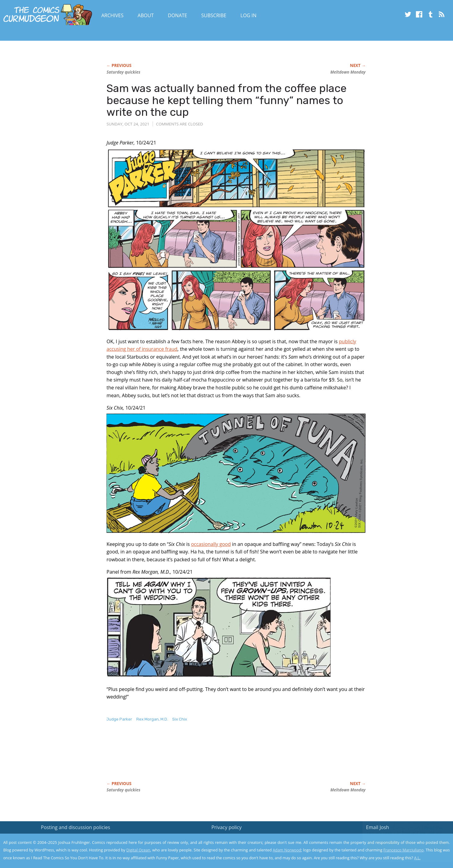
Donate (178, 15)
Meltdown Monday (348, 72)
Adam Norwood (287, 850)
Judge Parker (119, 719)
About (146, 15)
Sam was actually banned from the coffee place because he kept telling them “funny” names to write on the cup (227, 100)
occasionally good (211, 544)
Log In (248, 15)
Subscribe (214, 15)
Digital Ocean (138, 850)
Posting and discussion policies (76, 827)
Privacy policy (227, 827)
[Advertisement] (216, 758)
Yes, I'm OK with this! (402, 846)
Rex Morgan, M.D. (152, 719)
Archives (112, 15)
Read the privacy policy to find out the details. (399, 830)
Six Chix (180, 719)
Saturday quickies (123, 72)
